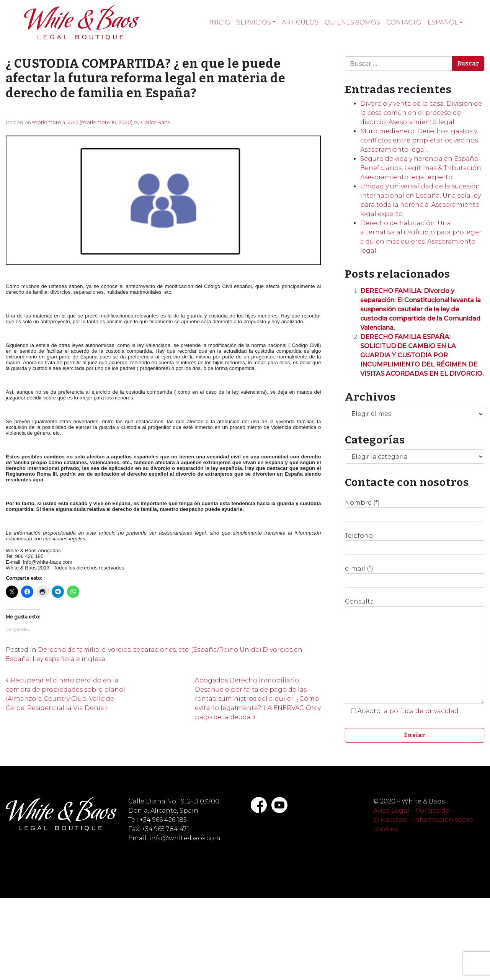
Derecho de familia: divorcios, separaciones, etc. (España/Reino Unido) (150, 650)
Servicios (254, 22)
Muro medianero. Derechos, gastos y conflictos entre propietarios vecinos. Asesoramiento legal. (420, 140)
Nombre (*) (415, 510)
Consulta (415, 651)
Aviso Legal (391, 811)
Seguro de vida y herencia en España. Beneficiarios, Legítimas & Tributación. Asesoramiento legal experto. (421, 168)
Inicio (220, 22)
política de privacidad (424, 711)
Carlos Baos (155, 122)
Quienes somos (352, 22)
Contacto (404, 22)
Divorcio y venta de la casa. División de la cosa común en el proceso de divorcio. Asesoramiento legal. (421, 113)
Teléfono (415, 543)
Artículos (300, 22)
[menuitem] (445, 23)
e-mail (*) (415, 576)
